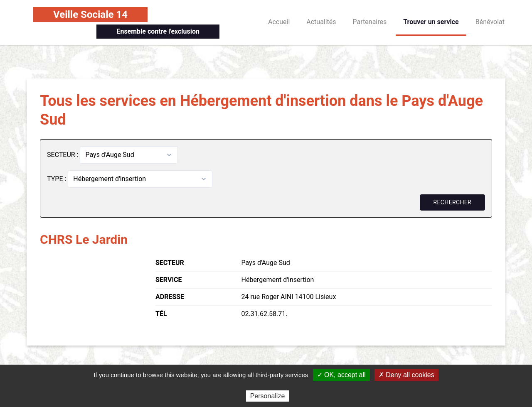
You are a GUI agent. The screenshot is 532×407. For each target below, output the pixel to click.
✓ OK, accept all (341, 375)
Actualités (321, 22)
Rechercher (452, 202)
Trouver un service (431, 22)
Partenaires (370, 22)
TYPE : (57, 179)
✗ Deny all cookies (406, 375)
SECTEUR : (63, 155)
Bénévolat (490, 22)
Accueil (279, 22)
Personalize (268, 396)
